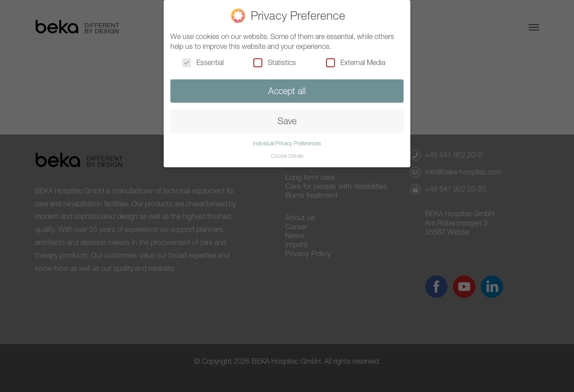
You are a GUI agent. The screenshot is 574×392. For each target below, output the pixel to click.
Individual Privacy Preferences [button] (287, 143)
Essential (203, 62)
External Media (356, 62)
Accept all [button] (287, 91)
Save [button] (287, 121)
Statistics (275, 62)
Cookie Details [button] (287, 156)
